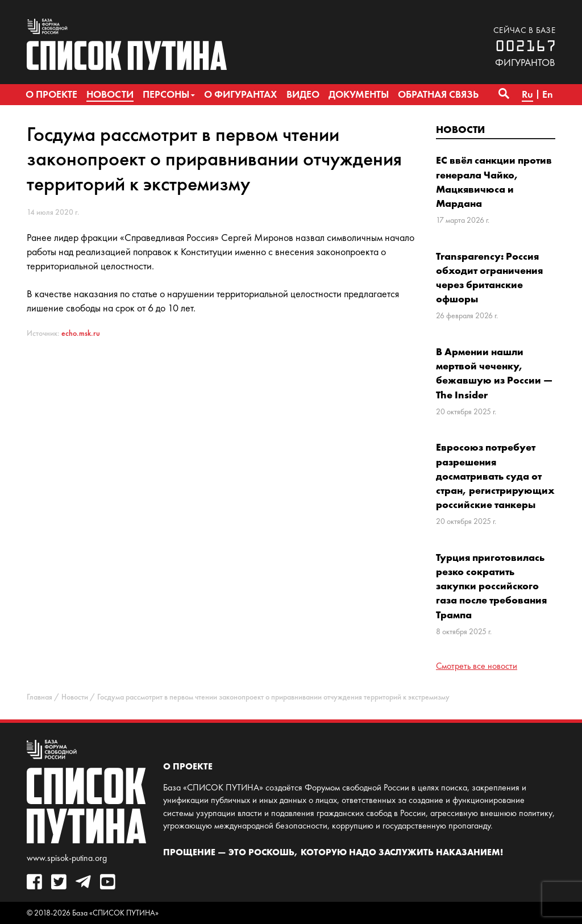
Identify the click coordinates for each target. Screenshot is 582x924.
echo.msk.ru (81, 333)
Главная (40, 697)
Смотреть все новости (477, 666)
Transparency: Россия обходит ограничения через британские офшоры (489, 278)
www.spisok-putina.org (67, 858)
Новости (460, 129)
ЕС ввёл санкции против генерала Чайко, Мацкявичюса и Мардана (494, 182)
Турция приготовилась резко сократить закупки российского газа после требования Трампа (491, 586)
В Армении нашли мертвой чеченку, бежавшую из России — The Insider (494, 373)
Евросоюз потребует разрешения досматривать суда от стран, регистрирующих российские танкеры (495, 476)
